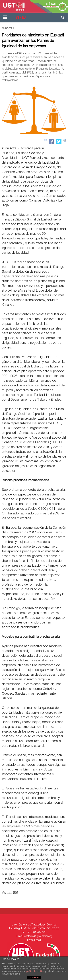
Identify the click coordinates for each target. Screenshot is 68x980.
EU (24, 18)
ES (17, 18)
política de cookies (35, 971)
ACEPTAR (34, 978)
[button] (63, 18)
